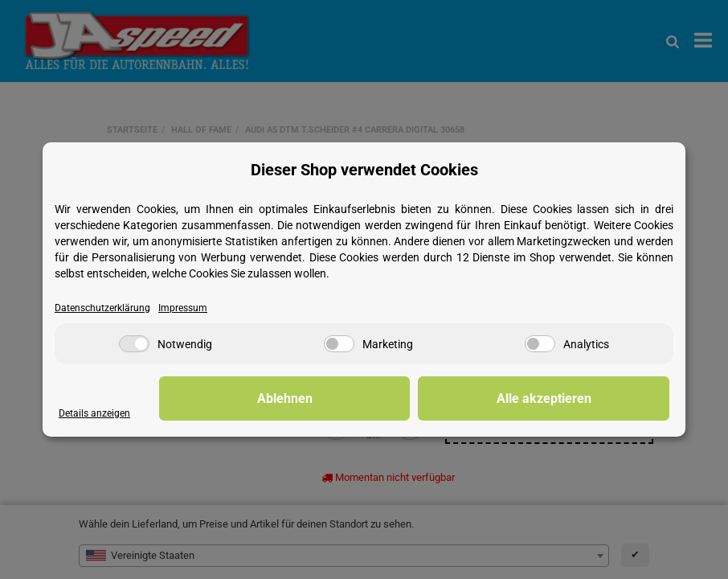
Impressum (189, 308)
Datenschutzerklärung (105, 308)
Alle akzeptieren (589, 398)
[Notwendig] (134, 345)
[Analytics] (540, 345)
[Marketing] (339, 345)
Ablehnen (421, 398)
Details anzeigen (96, 414)
